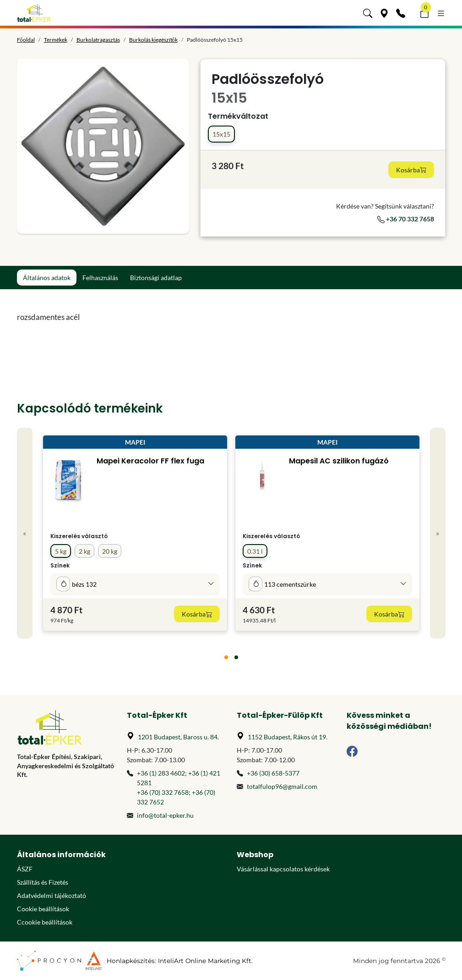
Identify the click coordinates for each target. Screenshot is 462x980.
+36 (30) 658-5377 (273, 773)
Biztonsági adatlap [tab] (156, 278)
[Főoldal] (34, 13)
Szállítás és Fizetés (43, 882)
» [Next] (438, 533)
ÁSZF (25, 869)
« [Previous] (24, 533)
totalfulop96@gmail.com (282, 786)
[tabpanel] (176, 317)
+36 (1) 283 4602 (161, 773)
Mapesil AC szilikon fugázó (338, 461)
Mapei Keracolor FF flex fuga (150, 461)
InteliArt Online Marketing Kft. (205, 961)
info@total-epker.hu (165, 815)
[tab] (226, 657)
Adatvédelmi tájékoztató (52, 895)
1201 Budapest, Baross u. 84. (178, 737)
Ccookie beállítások (45, 922)
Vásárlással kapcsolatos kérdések (283, 869)
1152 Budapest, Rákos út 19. (288, 737)
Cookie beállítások (43, 909)
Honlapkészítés (131, 961)
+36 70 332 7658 (406, 219)
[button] (368, 13)
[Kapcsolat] (401, 13)
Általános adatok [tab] (47, 278)
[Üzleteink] (384, 13)
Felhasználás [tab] (100, 278)
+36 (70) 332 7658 (163, 792)
